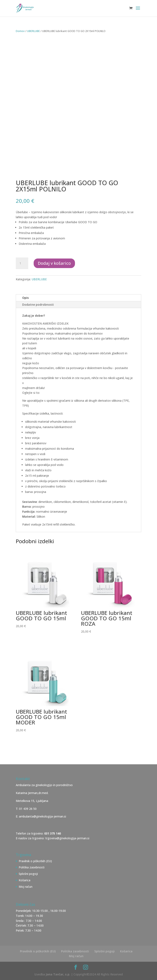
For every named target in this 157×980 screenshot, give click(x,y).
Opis (25, 298)
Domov (20, 31)
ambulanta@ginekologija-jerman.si (42, 816)
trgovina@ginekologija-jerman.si (67, 838)
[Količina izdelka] (22, 263)
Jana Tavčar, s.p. (58, 974)
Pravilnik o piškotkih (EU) (35, 861)
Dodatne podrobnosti (38, 305)
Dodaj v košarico (54, 263)
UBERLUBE (33, 31)
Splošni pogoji (28, 874)
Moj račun (26, 887)
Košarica (25, 880)
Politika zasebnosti (32, 867)
